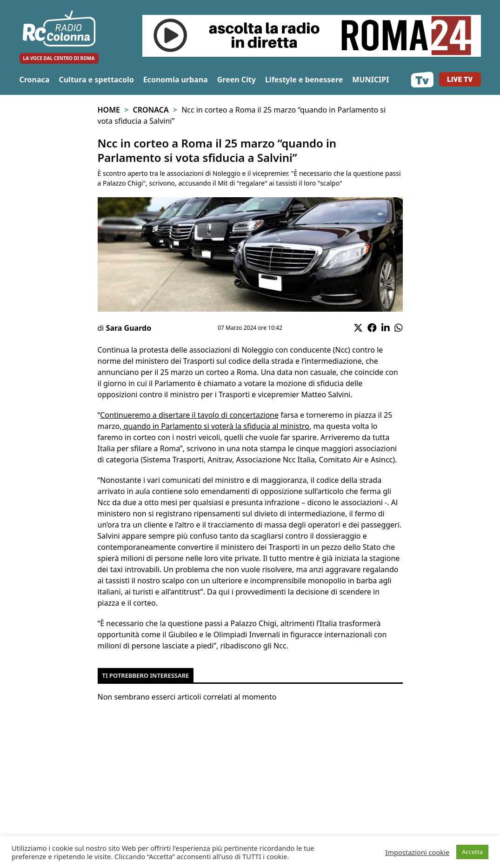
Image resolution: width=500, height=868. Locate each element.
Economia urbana (176, 80)
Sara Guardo (129, 328)
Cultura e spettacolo (96, 80)
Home (109, 110)
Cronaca (35, 80)
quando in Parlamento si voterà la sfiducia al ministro (216, 426)
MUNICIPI (370, 80)
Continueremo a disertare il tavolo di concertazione (189, 415)
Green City (237, 80)
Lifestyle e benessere (304, 80)
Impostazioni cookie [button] (417, 852)
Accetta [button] (472, 852)
